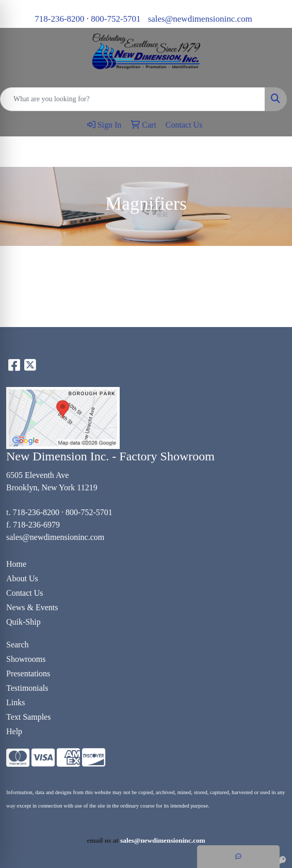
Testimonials (27, 688)
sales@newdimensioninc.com (200, 19)
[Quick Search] (133, 99)
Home (16, 564)
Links (15, 702)
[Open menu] (271, 152)
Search (18, 645)
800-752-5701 (116, 19)
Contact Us (25, 593)
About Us (22, 578)
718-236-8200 (59, 19)
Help (14, 731)
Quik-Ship (23, 622)
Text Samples (28, 717)
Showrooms (26, 659)
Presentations (28, 673)
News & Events (32, 607)
